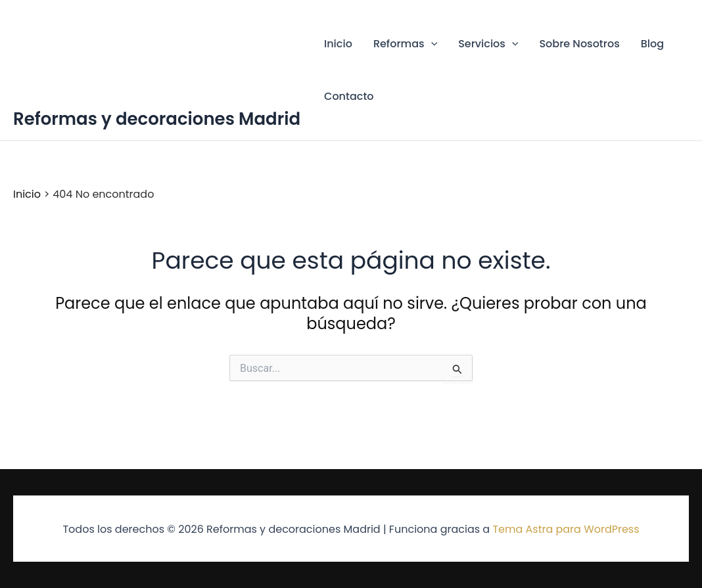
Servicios (488, 44)
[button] (431, 44)
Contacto (349, 96)
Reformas (405, 44)
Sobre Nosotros (579, 44)
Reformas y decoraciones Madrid (157, 119)
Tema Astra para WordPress (566, 529)
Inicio (338, 44)
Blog (652, 44)
